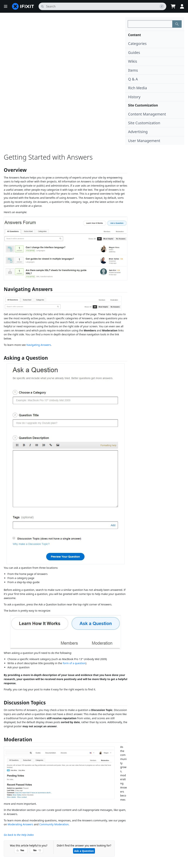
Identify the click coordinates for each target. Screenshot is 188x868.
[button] (6, 6)
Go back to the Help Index (19, 835)
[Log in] (182, 6)
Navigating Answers (39, 345)
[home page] (23, 6)
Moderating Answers (20, 824)
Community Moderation (54, 824)
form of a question (74, 663)
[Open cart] (173, 6)
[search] (102, 6)
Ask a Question (84, 851)
